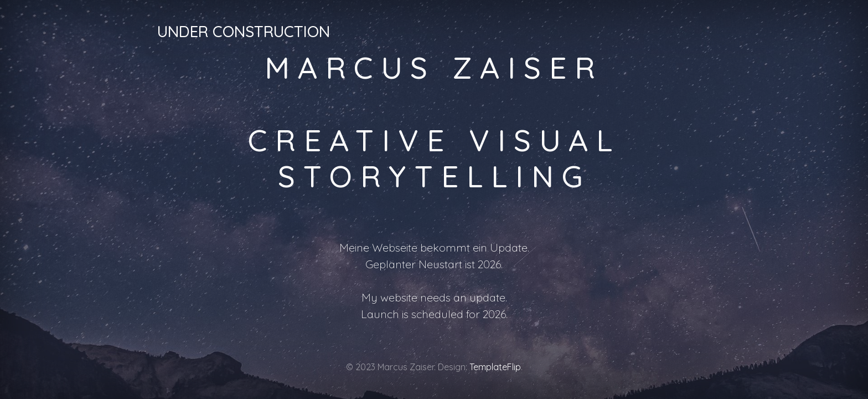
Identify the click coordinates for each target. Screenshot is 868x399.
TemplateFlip (495, 367)
